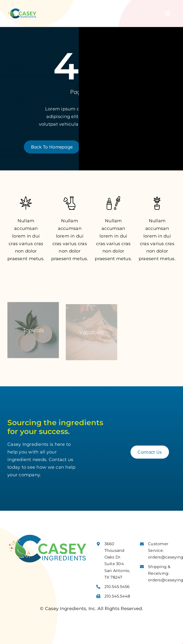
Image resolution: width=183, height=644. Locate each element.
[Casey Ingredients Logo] (22, 10)
